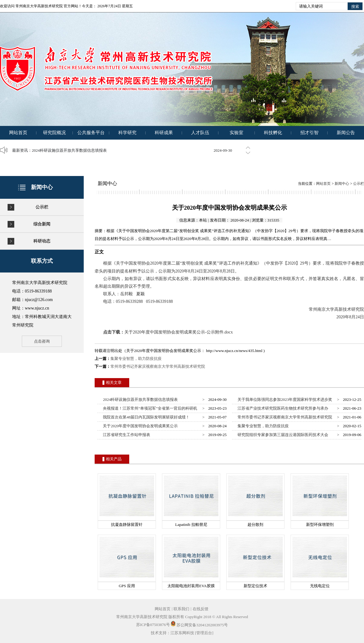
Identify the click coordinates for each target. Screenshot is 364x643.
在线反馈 (201, 609)
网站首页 (18, 133)
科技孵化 (273, 133)
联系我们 (181, 609)
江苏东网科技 (182, 633)
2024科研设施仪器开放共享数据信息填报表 (69, 150)
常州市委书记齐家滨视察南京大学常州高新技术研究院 (158, 366)
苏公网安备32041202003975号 (199, 625)
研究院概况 (54, 133)
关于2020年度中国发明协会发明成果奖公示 (140, 426)
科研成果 (164, 133)
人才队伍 (200, 133)
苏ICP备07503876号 (153, 625)
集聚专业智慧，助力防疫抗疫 (136, 359)
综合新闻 (42, 224)
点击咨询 (42, 341)
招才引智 (309, 133)
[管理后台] (204, 633)
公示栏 (42, 207)
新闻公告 (346, 133)
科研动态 (42, 241)
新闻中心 (342, 184)
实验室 (236, 133)
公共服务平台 (91, 133)
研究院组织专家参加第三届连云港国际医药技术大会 (282, 435)
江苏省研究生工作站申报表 (126, 435)
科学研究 (127, 133)
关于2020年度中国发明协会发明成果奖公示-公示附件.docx (179, 332)
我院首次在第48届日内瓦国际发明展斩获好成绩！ (145, 417)
